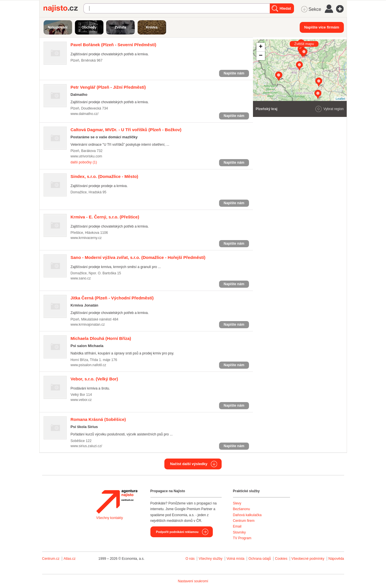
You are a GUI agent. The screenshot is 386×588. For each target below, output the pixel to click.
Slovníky (239, 532)
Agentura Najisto (117, 502)
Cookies (281, 559)
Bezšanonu (242, 509)
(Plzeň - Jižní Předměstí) (108, 87)
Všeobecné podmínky (308, 559)
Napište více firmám (322, 27)
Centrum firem (244, 521)
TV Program (242, 538)
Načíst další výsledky (189, 464)
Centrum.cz (51, 559)
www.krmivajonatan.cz (88, 325)
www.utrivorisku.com (86, 156)
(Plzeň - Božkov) (126, 130)
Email (237, 526)
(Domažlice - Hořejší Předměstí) (138, 257)
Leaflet (340, 99)
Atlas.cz (70, 559)
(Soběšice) (98, 419)
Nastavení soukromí (193, 581)
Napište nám (234, 73)
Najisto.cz (64, 9)
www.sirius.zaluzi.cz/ (86, 446)
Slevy (237, 503)
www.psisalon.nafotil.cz (88, 365)
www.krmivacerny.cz (86, 238)
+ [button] (261, 47)
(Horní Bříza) (101, 338)
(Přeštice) (105, 217)
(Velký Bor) (94, 379)
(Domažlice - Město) (105, 176)
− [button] (261, 56)
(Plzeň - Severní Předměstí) (114, 45)
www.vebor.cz (81, 400)
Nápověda (336, 559)
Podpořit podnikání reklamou (177, 532)
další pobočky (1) (84, 162)
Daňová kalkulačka (247, 515)
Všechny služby (211, 559)
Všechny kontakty (110, 518)
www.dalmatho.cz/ (85, 114)
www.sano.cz (81, 278)
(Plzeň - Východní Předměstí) (112, 298)
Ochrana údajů (260, 559)
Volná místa (235, 559)
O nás (190, 559)
